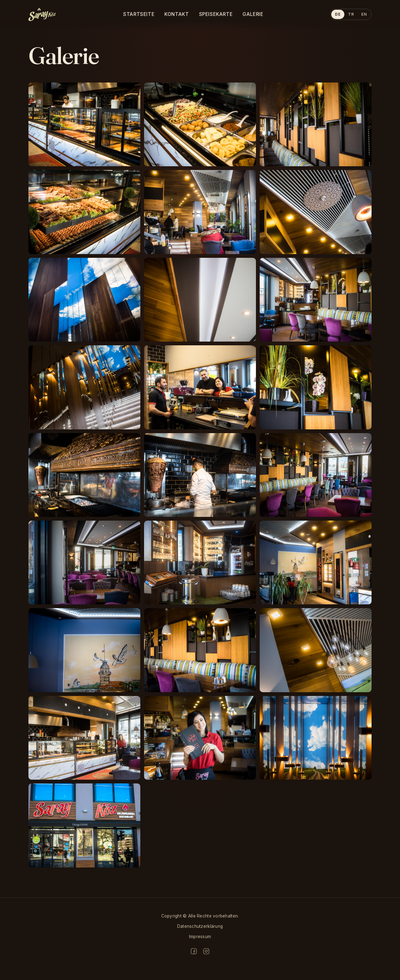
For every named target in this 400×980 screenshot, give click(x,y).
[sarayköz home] (42, 14)
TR (351, 14)
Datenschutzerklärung (200, 926)
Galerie (253, 14)
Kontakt (177, 14)
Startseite (139, 14)
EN (364, 14)
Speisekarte (216, 14)
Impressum (200, 937)
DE (338, 14)
